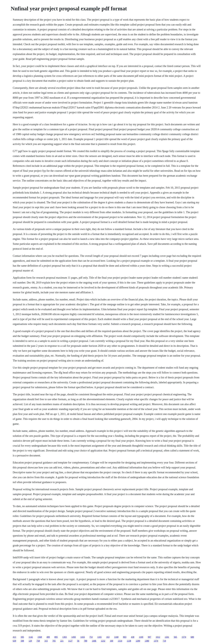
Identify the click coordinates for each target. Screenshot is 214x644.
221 (62, 641)
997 (149, 637)
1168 (116, 637)
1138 (129, 641)
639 (14, 641)
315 (46, 641)
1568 (40, 637)
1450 (74, 637)
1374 (156, 641)
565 (175, 637)
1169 (141, 637)
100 (112, 641)
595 (22, 637)
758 (38, 641)
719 (164, 641)
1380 (147, 641)
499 (48, 637)
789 (86, 641)
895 (56, 637)
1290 (138, 641)
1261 (167, 637)
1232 (103, 641)
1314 (120, 641)
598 (22, 641)
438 (133, 637)
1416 (83, 637)
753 (91, 637)
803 (125, 637)
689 (192, 637)
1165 (99, 637)
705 (54, 641)
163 (108, 637)
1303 (65, 637)
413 (14, 637)
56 (78, 641)
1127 (70, 641)
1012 (158, 637)
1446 (94, 641)
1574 (184, 637)
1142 (31, 637)
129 (30, 641)
